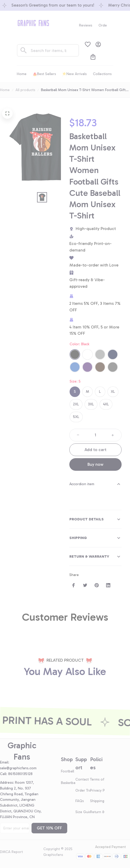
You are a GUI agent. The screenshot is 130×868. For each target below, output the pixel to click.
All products (25, 90)
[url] (20, 768)
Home (5, 90)
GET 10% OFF (49, 828)
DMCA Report (11, 852)
